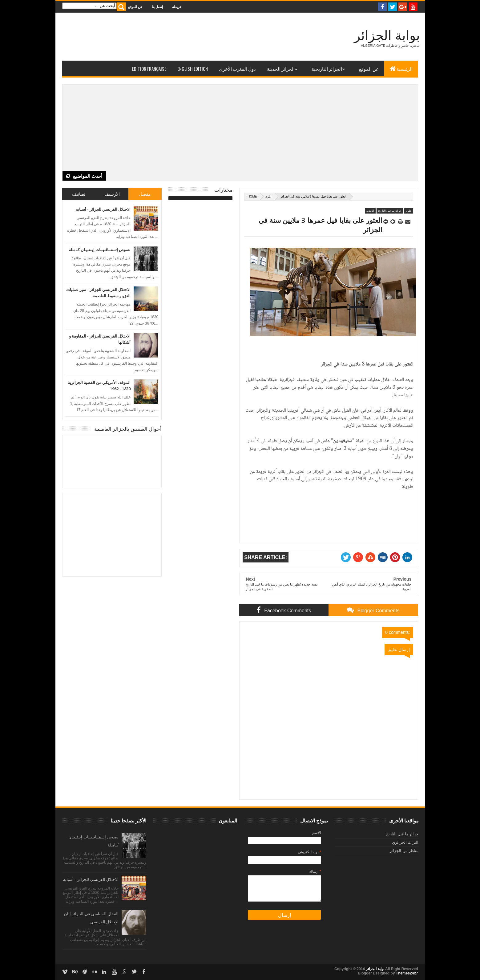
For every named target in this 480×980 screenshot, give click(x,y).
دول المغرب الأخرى (237, 69)
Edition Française (149, 69)
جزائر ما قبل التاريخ (390, 211)
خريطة (177, 7)
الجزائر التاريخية (327, 69)
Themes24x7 (407, 973)
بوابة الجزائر (387, 36)
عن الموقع (135, 7)
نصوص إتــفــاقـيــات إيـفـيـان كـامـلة (100, 250)
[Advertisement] (240, 128)
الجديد (370, 211)
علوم (268, 196)
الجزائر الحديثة (281, 69)
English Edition (193, 69)
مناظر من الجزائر (404, 851)
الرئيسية (401, 69)
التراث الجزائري (405, 842)
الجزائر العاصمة (112, 462)
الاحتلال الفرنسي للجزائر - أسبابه (103, 209)
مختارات (223, 189)
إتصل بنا (157, 7)
